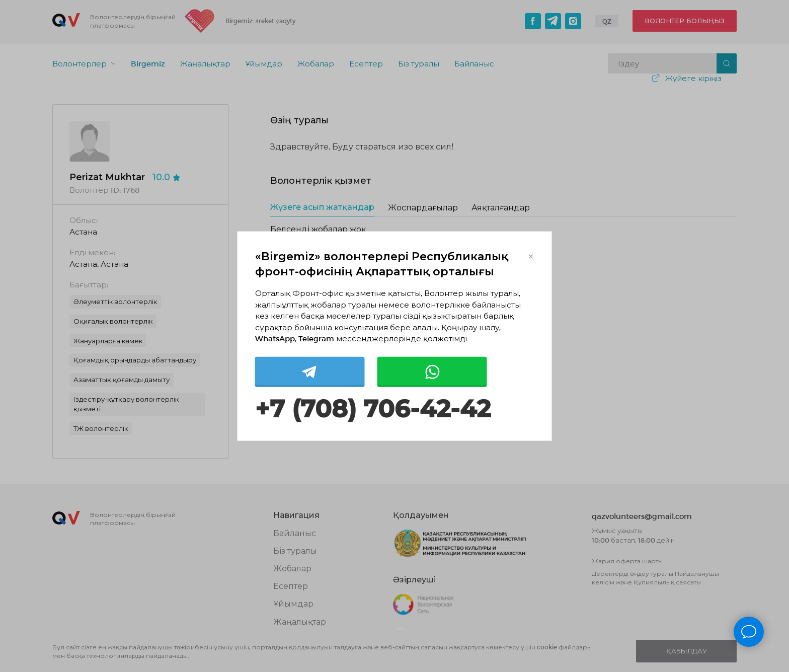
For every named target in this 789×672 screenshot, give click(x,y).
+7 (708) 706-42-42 (373, 408)
